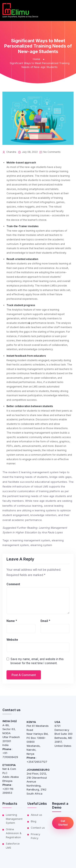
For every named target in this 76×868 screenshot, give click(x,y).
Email (45, 621)
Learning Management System (14, 819)
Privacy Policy (35, 836)
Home (36, 59)
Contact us (38, 828)
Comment (13, 584)
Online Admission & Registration (14, 833)
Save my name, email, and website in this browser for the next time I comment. (37, 661)
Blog (34, 821)
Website (12, 640)
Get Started (63, 823)
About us (36, 815)
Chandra (11, 152)
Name (12, 621)
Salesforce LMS (13, 846)
